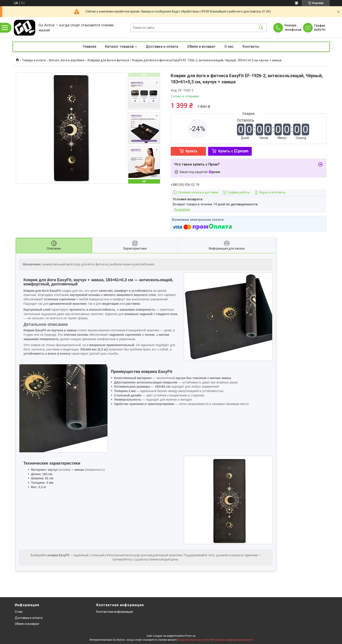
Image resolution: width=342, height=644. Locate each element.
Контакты (251, 47)
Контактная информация (115, 612)
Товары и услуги (34, 60)
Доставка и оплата (162, 47)
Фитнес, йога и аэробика (67, 60)
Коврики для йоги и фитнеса (108, 60)
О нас (229, 47)
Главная (90, 47)
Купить (192, 151)
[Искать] (261, 28)
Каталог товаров (119, 47)
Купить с (233, 151)
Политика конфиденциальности (233, 640)
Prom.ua (190, 636)
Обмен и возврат (201, 47)
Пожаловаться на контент (194, 640)
